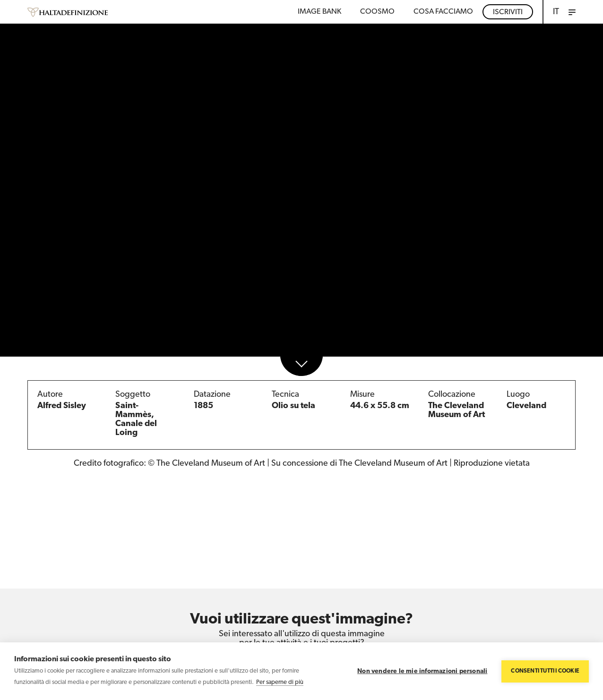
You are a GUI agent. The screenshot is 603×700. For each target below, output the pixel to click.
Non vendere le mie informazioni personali (422, 671)
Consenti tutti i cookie (545, 671)
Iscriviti (508, 12)
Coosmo (377, 12)
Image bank (319, 12)
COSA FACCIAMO (443, 12)
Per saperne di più (280, 682)
